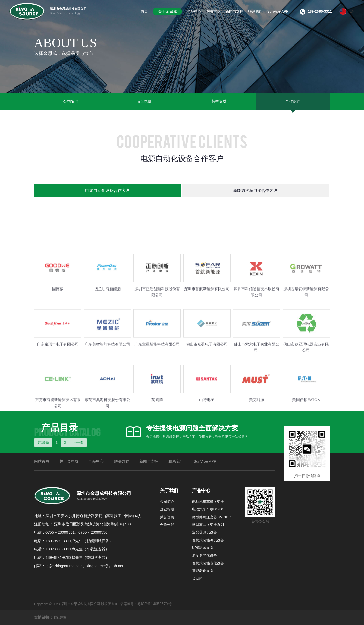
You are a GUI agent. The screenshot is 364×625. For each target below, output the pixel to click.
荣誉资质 (219, 101)
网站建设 (60, 618)
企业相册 (145, 101)
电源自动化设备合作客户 (107, 191)
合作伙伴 (293, 101)
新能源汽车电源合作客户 (255, 191)
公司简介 (71, 101)
